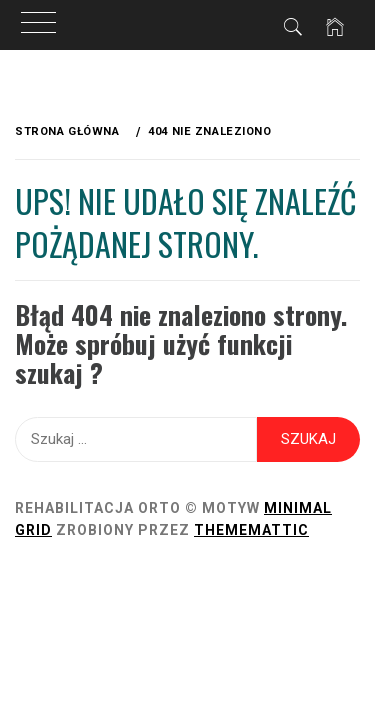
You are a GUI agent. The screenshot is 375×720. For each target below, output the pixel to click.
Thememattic (251, 530)
